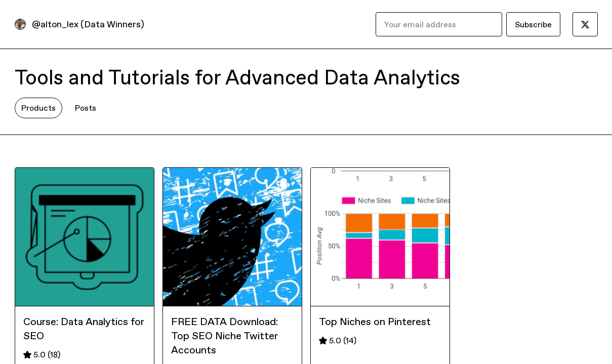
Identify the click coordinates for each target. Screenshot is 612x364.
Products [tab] (38, 108)
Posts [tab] (86, 108)
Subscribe (533, 24)
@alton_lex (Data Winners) (88, 24)
